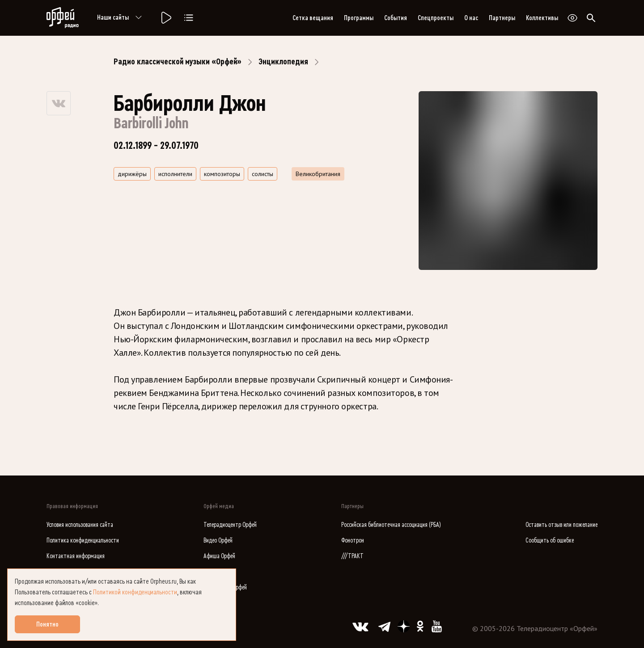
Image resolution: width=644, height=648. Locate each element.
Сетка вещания (313, 18)
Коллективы (542, 18)
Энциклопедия (283, 62)
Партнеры (502, 18)
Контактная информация (76, 556)
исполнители (175, 174)
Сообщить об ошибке (550, 541)
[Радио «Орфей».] (165, 18)
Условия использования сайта (80, 525)
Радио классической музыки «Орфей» (178, 62)
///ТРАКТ (352, 556)
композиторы (222, 174)
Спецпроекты (436, 18)
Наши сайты (121, 18)
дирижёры (132, 174)
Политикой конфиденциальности (135, 592)
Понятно (47, 624)
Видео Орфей (218, 541)
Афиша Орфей (219, 556)
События (396, 18)
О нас (471, 18)
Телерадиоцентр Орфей (230, 525)
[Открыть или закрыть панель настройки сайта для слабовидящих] (572, 18)
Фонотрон (353, 541)
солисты (263, 174)
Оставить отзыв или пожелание (561, 525)
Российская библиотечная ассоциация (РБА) (391, 525)
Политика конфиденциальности (83, 541)
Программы (359, 18)
